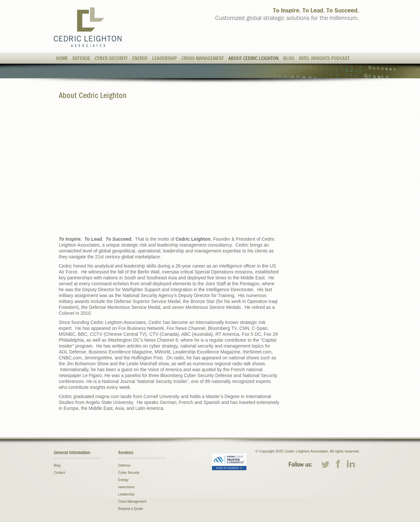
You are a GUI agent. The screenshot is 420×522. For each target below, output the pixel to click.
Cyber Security (111, 58)
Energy (140, 58)
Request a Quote (131, 509)
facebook (338, 464)
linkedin (351, 464)
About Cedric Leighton (253, 58)
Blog (289, 58)
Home (62, 58)
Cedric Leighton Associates (88, 27)
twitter (325, 464)
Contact (59, 473)
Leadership (165, 58)
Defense (81, 58)
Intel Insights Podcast (324, 58)
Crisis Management (203, 58)
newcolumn (126, 487)
